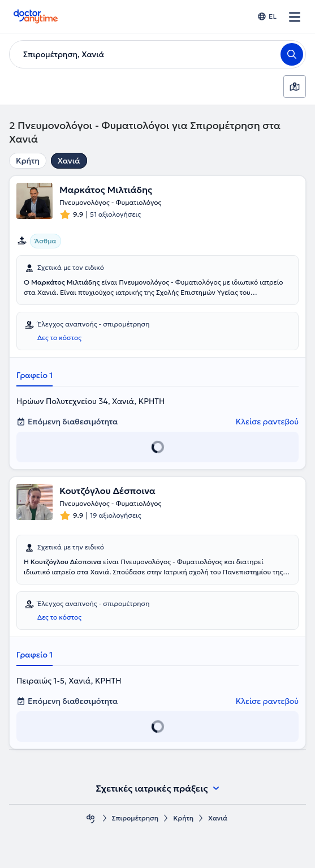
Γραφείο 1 (34, 375)
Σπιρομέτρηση (135, 818)
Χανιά (69, 161)
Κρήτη (28, 161)
